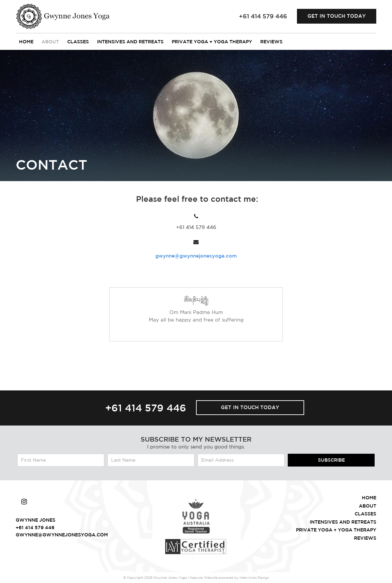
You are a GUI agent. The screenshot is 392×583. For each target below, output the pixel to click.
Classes (78, 42)
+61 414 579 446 (146, 408)
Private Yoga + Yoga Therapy (212, 42)
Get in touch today (337, 16)
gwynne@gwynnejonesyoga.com (196, 256)
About (50, 42)
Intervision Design (254, 577)
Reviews (271, 42)
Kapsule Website (204, 577)
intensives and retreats (130, 42)
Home (26, 42)
